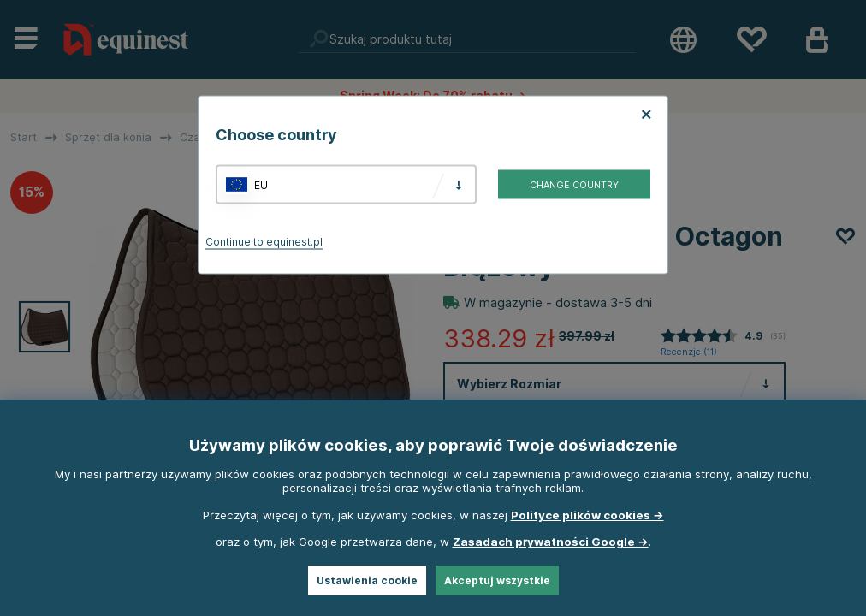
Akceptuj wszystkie (497, 580)
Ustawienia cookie (367, 580)
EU (261, 184)
